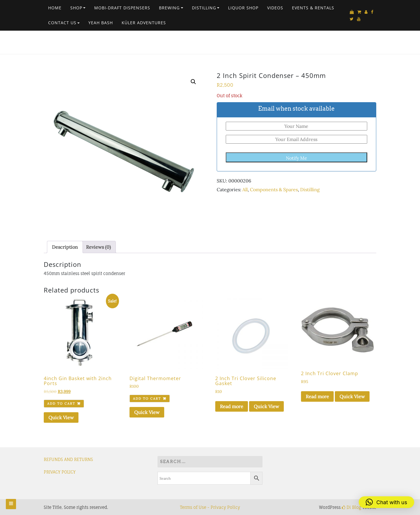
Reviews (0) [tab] (98, 247)
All (245, 189)
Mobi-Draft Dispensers (122, 8)
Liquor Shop (243, 8)
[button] (193, 82)
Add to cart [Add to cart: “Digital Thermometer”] (147, 399)
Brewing (169, 8)
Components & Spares (274, 189)
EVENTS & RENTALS (313, 8)
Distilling (204, 8)
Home (55, 8)
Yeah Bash (101, 23)
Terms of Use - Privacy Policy (210, 507)
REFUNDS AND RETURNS (68, 459)
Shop (76, 8)
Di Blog (351, 507)
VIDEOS (275, 8)
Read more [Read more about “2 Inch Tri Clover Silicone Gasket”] (232, 406)
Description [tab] (65, 247)
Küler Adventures (144, 23)
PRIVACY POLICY (60, 472)
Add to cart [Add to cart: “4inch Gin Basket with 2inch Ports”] (61, 403)
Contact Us (62, 23)
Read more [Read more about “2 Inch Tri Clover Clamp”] (317, 396)
